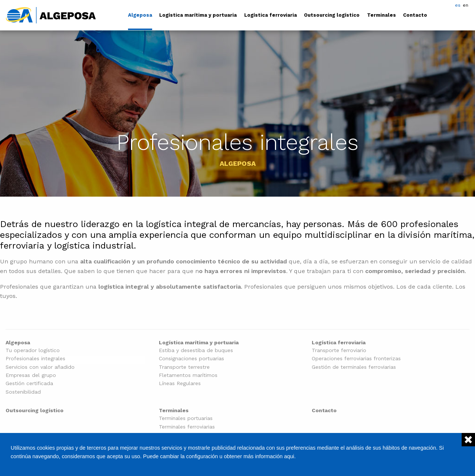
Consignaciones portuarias (191, 359)
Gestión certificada (29, 383)
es (458, 5)
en (466, 5)
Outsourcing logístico (332, 15)
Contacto (415, 15)
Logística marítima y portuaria (198, 15)
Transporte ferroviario (339, 350)
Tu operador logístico (33, 350)
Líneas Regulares (180, 383)
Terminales (381, 15)
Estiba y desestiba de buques (196, 350)
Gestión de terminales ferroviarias (354, 367)
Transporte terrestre (184, 367)
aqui (289, 456)
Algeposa (140, 15)
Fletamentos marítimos (188, 375)
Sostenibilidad (23, 392)
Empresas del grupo (31, 375)
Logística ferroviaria (271, 15)
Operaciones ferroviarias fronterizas (356, 359)
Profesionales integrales (35, 359)
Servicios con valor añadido (40, 367)
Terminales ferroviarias (187, 427)
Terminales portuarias (186, 418)
